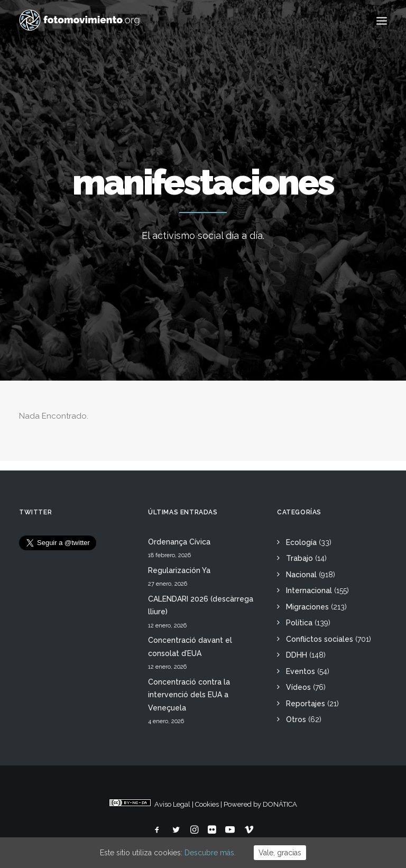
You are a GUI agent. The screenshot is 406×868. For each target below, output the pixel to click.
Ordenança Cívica (179, 542)
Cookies (207, 804)
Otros (296, 719)
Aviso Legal (172, 804)
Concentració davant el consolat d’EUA (190, 647)
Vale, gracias (280, 853)
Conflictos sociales (320, 639)
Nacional (301, 575)
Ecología (301, 542)
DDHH (297, 655)
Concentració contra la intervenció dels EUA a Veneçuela (189, 695)
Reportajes (306, 704)
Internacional (309, 590)
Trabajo (299, 558)
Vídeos (298, 687)
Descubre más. (210, 853)
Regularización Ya (179, 570)
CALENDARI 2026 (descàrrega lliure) (201, 606)
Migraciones (307, 607)
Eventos (301, 671)
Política (299, 623)
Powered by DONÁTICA (260, 804)
